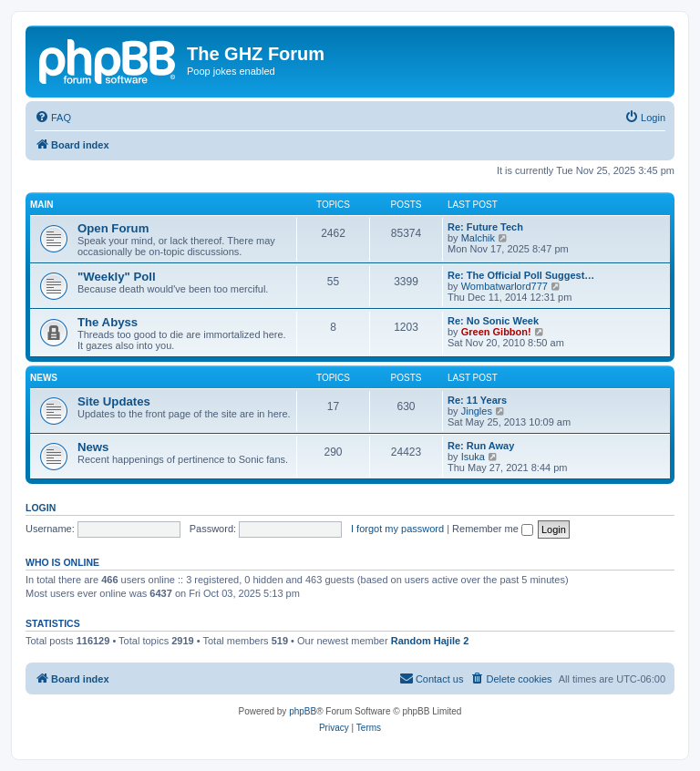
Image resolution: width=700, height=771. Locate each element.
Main (42, 205)
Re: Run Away (481, 446)
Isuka (473, 457)
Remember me (493, 529)
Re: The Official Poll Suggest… (521, 275)
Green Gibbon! (496, 332)
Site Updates (114, 401)
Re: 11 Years (477, 400)
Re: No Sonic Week (493, 321)
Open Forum (113, 228)
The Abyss (108, 322)
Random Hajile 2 (430, 641)
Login (41, 508)
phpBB (303, 711)
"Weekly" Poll (117, 277)
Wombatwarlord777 (504, 286)
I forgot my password (397, 529)
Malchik (478, 238)
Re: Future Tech (485, 227)
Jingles (477, 411)
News (44, 378)
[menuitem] (53, 118)
